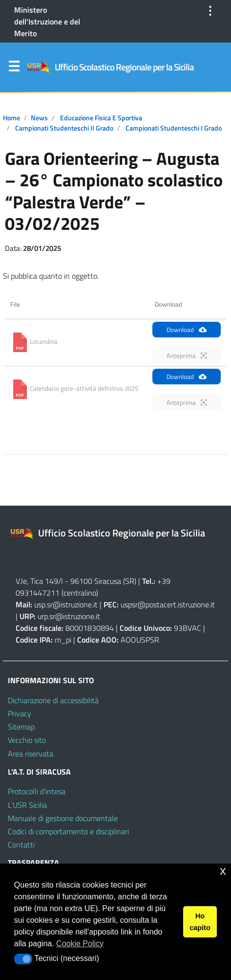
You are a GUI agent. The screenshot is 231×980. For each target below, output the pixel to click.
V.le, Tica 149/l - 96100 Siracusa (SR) (76, 581)
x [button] (223, 871)
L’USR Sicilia (27, 805)
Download (187, 330)
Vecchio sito (27, 740)
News (39, 118)
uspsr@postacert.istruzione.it (168, 604)
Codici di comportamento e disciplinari (68, 831)
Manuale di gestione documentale (63, 818)
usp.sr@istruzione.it (66, 604)
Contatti (21, 845)
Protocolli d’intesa (37, 791)
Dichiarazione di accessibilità (53, 700)
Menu (14, 68)
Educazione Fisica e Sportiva (101, 118)
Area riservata (31, 754)
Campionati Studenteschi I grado (174, 128)
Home (11, 118)
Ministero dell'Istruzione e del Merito (47, 22)
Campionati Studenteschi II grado (64, 128)
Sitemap (21, 727)
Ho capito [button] (200, 922)
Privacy (20, 713)
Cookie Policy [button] (80, 944)
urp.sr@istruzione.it (69, 616)
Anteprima (187, 356)
